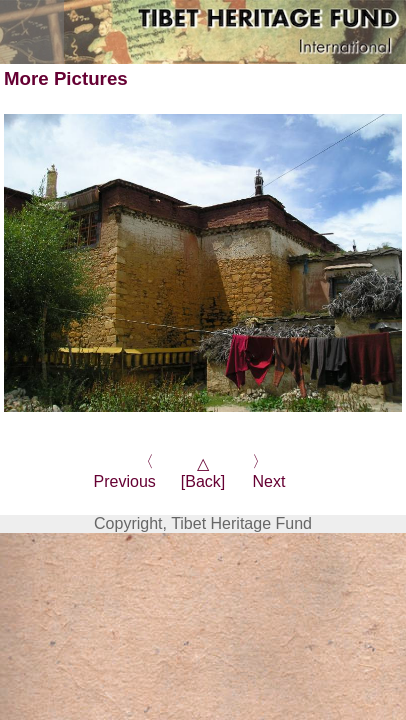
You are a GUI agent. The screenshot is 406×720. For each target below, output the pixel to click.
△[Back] (203, 472)
